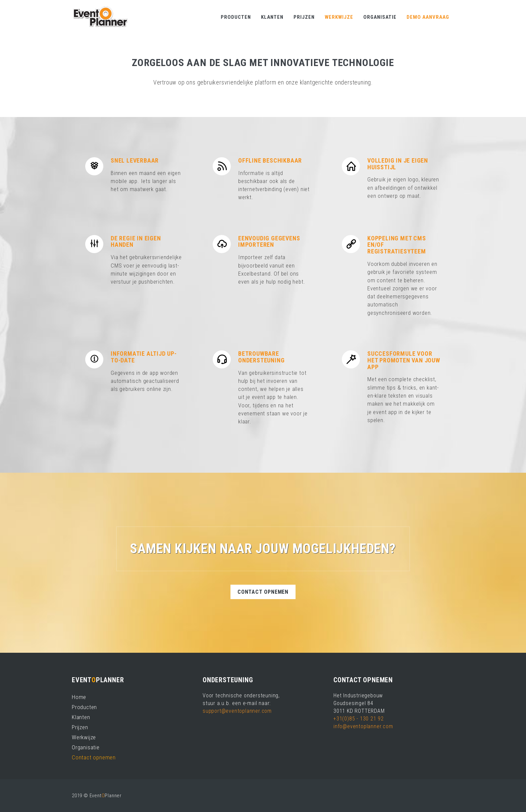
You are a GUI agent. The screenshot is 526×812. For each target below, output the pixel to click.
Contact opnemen (263, 592)
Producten (236, 17)
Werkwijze (339, 17)
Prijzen (304, 17)
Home (79, 697)
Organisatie (380, 17)
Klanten (272, 17)
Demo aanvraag (428, 17)
